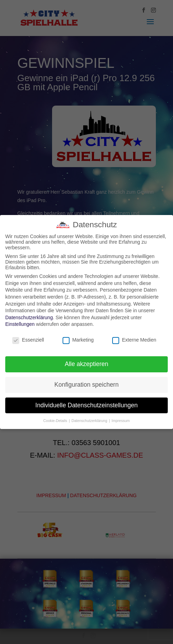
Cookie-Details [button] (56, 421)
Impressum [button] (121, 421)
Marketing (78, 340)
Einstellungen (20, 324)
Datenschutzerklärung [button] (90, 421)
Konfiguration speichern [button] (87, 385)
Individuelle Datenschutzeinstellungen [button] (86, 405)
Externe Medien (134, 340)
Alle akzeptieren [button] (86, 364)
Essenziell (28, 340)
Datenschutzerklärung (29, 317)
